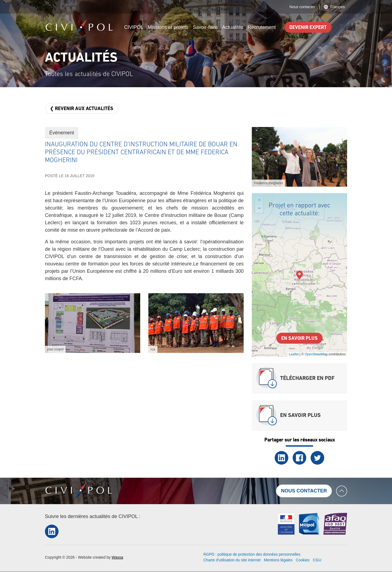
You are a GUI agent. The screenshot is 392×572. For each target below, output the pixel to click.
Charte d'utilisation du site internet (232, 560)
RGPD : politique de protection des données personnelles (252, 554)
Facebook (299, 458)
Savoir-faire (205, 27)
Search (341, 27)
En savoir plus (299, 339)
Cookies (303, 560)
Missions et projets (168, 27)
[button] (93, 323)
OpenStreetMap (316, 354)
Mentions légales (278, 560)
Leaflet (294, 354)
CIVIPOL (134, 27)
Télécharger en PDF (307, 379)
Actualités (233, 27)
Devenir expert (308, 28)
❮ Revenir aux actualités (82, 109)
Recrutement (262, 27)
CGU (317, 560)
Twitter (317, 458)
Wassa (117, 557)
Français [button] (338, 7)
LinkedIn (281, 458)
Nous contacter (302, 7)
